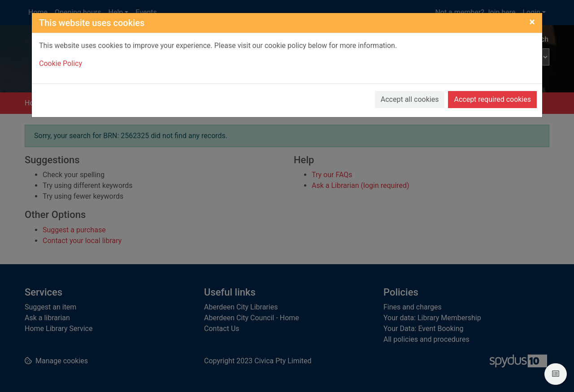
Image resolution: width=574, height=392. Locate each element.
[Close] (532, 22)
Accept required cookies (492, 99)
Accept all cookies (410, 99)
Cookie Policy (61, 63)
